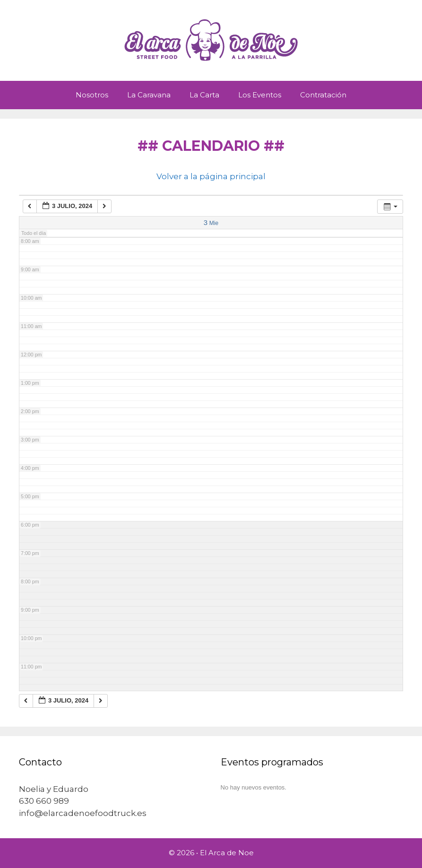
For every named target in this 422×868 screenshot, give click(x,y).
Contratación (323, 95)
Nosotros (92, 95)
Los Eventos (260, 95)
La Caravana (149, 95)
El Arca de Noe (227, 853)
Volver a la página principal (211, 176)
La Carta (204, 95)
